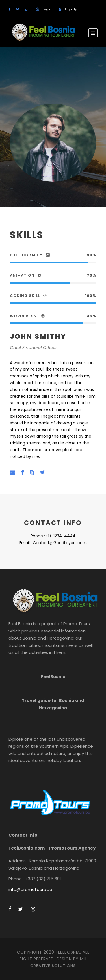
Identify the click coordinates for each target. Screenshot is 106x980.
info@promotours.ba (30, 889)
